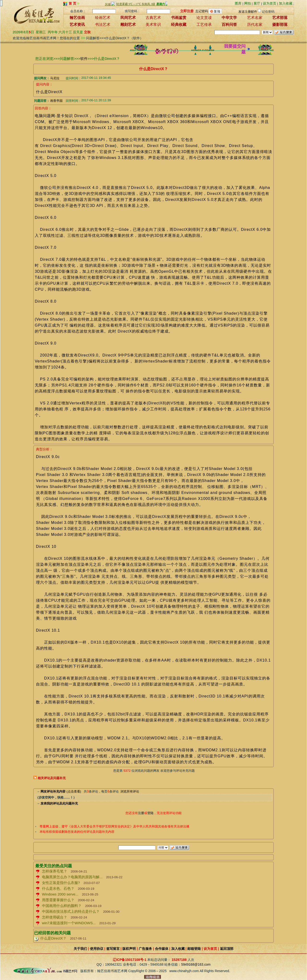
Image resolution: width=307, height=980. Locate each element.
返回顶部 (227, 949)
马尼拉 (55, 78)
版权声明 (129, 949)
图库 (238, 3)
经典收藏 (179, 25)
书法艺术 (103, 25)
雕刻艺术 (128, 25)
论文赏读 (204, 18)
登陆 (150, 813)
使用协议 (97, 949)
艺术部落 (280, 18)
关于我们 (80, 949)
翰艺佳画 (77, 18)
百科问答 (229, 25)
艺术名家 (255, 18)
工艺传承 (204, 25)
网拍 (248, 3)
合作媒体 (162, 949)
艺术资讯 (77, 25)
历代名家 (255, 25)
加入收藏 (286, 3)
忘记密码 (202, 11)
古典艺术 (153, 18)
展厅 (257, 3)
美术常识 (153, 25)
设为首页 (270, 3)
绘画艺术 (103, 18)
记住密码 (268, 12)
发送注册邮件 (248, 12)
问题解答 (67, 59)
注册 (141, 813)
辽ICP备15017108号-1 (130, 960)
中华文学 (229, 18)
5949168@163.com (196, 964)
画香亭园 (56, 101)
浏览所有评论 (130, 791)
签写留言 (113, 949)
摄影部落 (280, 25)
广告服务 (145, 949)
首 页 (72, 3)
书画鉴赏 (179, 18)
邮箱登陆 (194, 949)
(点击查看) (61, 791)
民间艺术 (128, 18)
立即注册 (187, 11)
